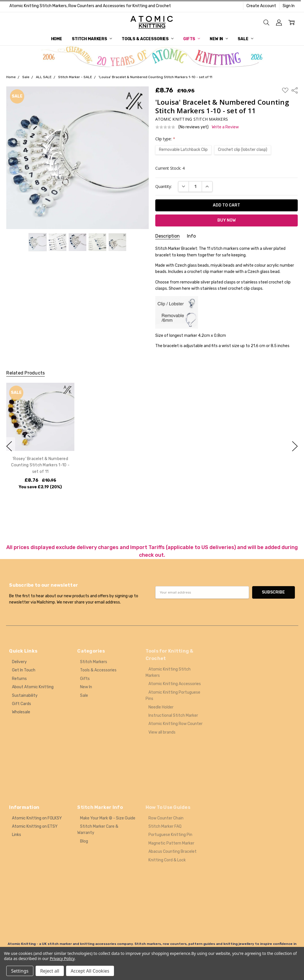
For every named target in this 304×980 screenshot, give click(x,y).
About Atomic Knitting (33, 687)
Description (168, 236)
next (295, 446)
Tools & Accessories (148, 39)
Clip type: (165, 139)
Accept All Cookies (90, 971)
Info (191, 236)
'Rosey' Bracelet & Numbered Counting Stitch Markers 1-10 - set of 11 (41, 465)
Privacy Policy (62, 958)
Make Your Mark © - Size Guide (108, 818)
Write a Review (225, 127)
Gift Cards (22, 704)
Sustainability (25, 695)
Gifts (192, 39)
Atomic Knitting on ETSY (35, 826)
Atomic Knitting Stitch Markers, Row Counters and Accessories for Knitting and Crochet (90, 6)
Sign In (289, 6)
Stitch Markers (92, 39)
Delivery (19, 662)
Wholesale (21, 712)
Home (57, 39)
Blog (84, 841)
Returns (19, 679)
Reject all (50, 971)
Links (17, 835)
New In (219, 39)
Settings (20, 971)
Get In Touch (24, 670)
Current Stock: (170, 168)
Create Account (261, 6)
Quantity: (164, 186)
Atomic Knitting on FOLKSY (37, 818)
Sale (245, 39)
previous (9, 446)
